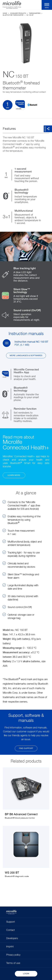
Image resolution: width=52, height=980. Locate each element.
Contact (10, 930)
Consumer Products (18, 13)
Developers (12, 938)
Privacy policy (13, 955)
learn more (14, 475)
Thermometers (35, 13)
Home (5, 13)
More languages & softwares (26, 356)
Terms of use (13, 963)
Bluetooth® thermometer (13, 15)
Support (11, 922)
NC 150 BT (30, 15)
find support (26, 748)
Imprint (10, 947)
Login (26, 974)
